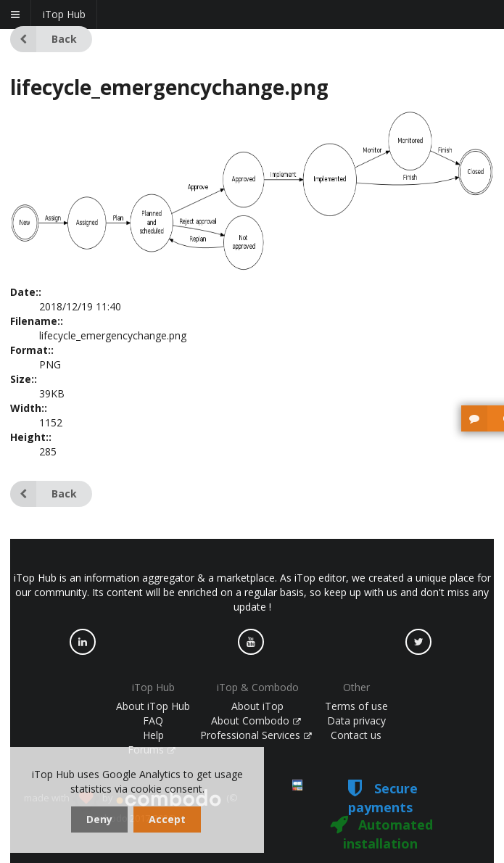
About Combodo (256, 720)
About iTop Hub (153, 706)
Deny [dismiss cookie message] (99, 819)
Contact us (356, 735)
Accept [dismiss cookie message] (167, 819)
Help (153, 735)
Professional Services (256, 735)
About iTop (257, 706)
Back (44, 39)
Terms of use (356, 706)
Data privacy (356, 720)
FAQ (153, 720)
